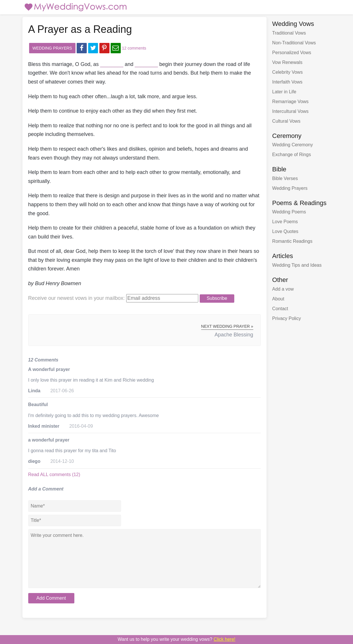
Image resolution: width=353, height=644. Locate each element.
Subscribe (217, 298)
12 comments (134, 48)
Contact (280, 309)
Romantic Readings (292, 241)
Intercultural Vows (290, 111)
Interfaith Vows (287, 82)
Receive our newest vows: (77, 298)
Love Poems (285, 222)
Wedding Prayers (52, 48)
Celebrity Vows (288, 72)
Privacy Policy (287, 318)
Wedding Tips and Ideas (297, 265)
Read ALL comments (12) (54, 475)
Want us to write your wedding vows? (176, 639)
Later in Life (284, 92)
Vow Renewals (287, 62)
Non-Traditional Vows (294, 43)
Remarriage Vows (290, 102)
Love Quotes (285, 231)
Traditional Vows (289, 33)
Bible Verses (285, 178)
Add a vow (283, 289)
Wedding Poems (289, 212)
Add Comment (51, 598)
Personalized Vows (292, 53)
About (278, 299)
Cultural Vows (286, 121)
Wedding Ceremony (293, 145)
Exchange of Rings (292, 155)
